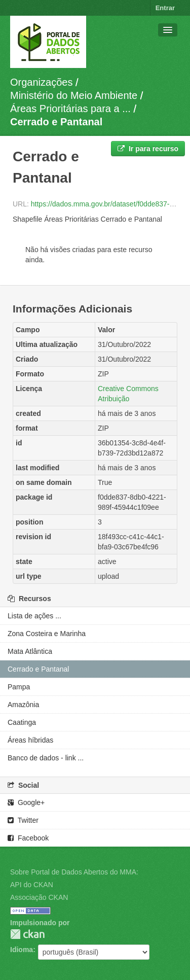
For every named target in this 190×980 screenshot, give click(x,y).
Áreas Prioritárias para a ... (70, 109)
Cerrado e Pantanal (56, 122)
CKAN (27, 934)
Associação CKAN (39, 897)
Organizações (41, 82)
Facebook (28, 838)
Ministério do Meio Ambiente (74, 95)
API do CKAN (32, 885)
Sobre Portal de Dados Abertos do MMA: (74, 872)
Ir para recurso (148, 149)
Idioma (22, 950)
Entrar (165, 8)
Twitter (23, 820)
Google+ (26, 802)
